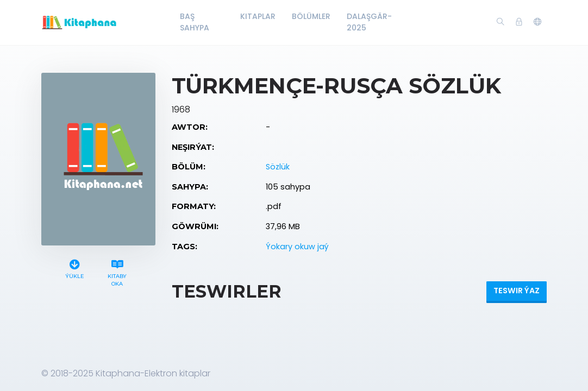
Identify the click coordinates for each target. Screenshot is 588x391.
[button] (537, 22)
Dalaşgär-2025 (369, 22)
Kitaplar (258, 16)
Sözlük (278, 167)
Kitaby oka (117, 272)
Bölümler (311, 16)
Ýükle (74, 267)
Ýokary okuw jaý (297, 247)
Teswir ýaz (517, 291)
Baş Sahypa (195, 22)
